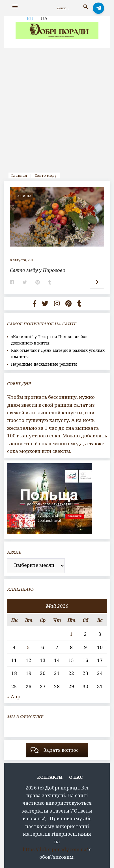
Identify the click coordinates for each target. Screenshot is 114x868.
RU (30, 18)
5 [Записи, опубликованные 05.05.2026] (29, 647)
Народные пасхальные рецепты (44, 364)
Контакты (50, 777)
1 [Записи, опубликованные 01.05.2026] (71, 634)
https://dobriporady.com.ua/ (55, 849)
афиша (24, 196)
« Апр (14, 696)
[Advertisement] (57, 107)
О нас (76, 777)
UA (44, 18)
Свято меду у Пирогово (38, 270)
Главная (19, 175)
